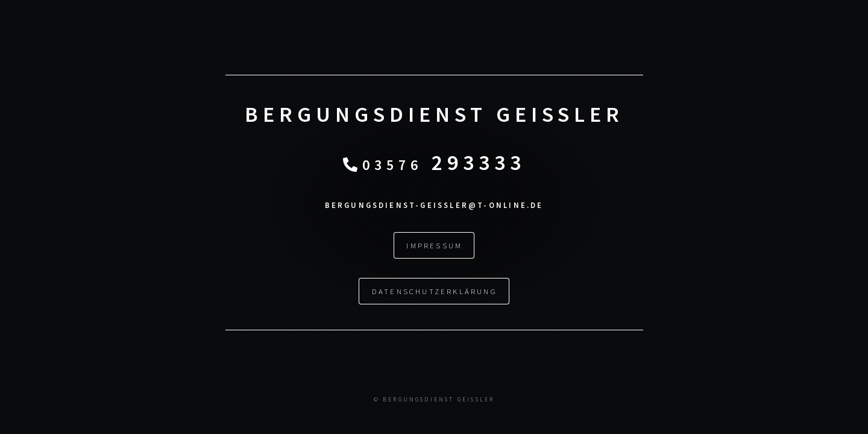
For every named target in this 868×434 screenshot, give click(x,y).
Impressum (434, 245)
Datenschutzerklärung (435, 291)
